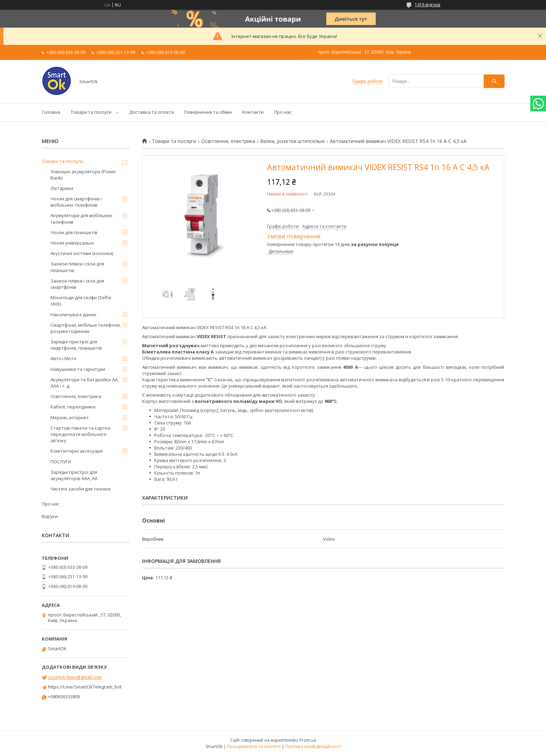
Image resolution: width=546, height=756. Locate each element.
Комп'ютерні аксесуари (77, 451)
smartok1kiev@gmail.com (75, 677)
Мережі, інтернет (70, 417)
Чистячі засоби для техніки (80, 489)
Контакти (253, 112)
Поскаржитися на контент (254, 746)
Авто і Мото (63, 358)
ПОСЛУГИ (61, 462)
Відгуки (50, 516)
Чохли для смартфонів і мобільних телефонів (76, 202)
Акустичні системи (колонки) (82, 253)
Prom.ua (308, 740)
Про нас (283, 112)
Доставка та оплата (151, 112)
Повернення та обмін (208, 112)
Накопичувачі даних (73, 315)
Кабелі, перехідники (73, 407)
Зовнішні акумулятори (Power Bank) (83, 175)
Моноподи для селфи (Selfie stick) (81, 301)
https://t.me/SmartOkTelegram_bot (85, 687)
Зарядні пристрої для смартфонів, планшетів (76, 345)
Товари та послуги (91, 112)
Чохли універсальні (72, 243)
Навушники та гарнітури (78, 369)
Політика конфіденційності (313, 746)
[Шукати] (494, 81)
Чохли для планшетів (74, 232)
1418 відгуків (427, 5)
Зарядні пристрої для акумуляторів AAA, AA (74, 475)
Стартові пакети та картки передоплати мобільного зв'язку (80, 434)
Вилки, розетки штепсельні (292, 141)
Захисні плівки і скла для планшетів (77, 267)
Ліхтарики (62, 188)
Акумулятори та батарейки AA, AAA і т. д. (85, 383)
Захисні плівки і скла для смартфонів (77, 284)
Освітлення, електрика (228, 141)
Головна (51, 112)
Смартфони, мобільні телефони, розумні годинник (86, 328)
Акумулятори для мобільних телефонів (81, 218)
